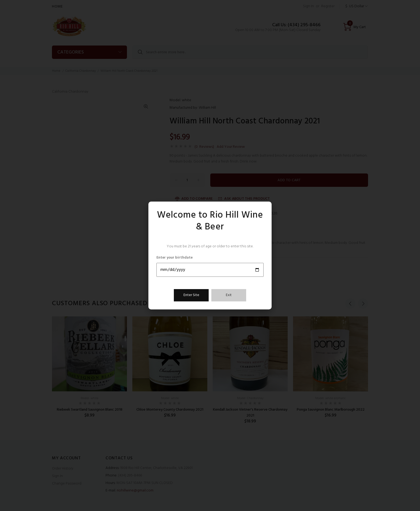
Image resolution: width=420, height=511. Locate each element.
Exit (229, 295)
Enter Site (191, 295)
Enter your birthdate (175, 258)
